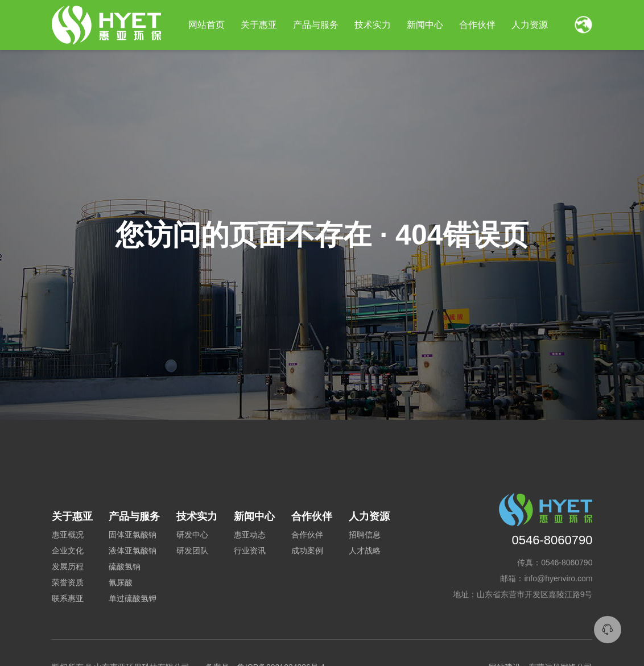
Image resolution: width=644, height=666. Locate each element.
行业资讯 (250, 551)
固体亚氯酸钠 (133, 535)
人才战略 (365, 551)
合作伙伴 (307, 535)
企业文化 (68, 551)
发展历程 (68, 566)
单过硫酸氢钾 (133, 598)
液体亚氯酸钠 (133, 551)
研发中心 (192, 535)
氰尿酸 (121, 582)
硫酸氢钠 (125, 566)
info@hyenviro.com (558, 578)
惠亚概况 (68, 535)
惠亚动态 (250, 535)
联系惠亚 (68, 598)
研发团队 (192, 551)
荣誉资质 (68, 582)
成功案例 (307, 551)
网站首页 (207, 25)
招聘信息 (365, 535)
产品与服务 (316, 25)
